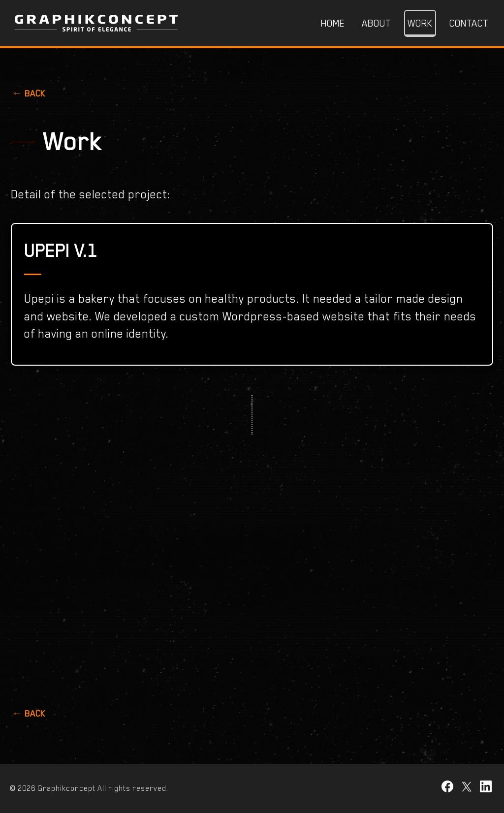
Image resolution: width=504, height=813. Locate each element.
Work (420, 23)
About (376, 23)
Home (333, 23)
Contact (469, 23)
